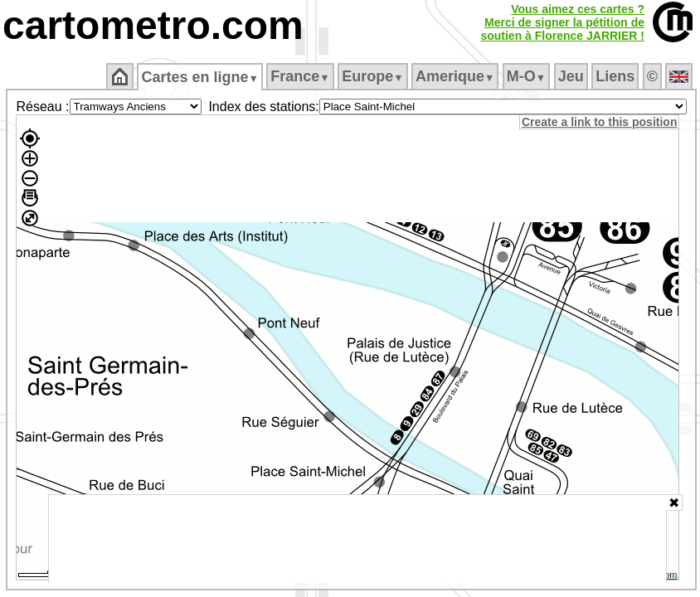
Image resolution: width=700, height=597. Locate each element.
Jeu (571, 76)
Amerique (455, 76)
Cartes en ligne (199, 77)
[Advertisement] (357, 539)
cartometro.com (153, 25)
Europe (372, 76)
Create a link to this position (599, 122)
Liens (615, 76)
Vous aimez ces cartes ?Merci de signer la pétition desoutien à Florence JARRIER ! (562, 22)
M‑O (526, 76)
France (300, 76)
